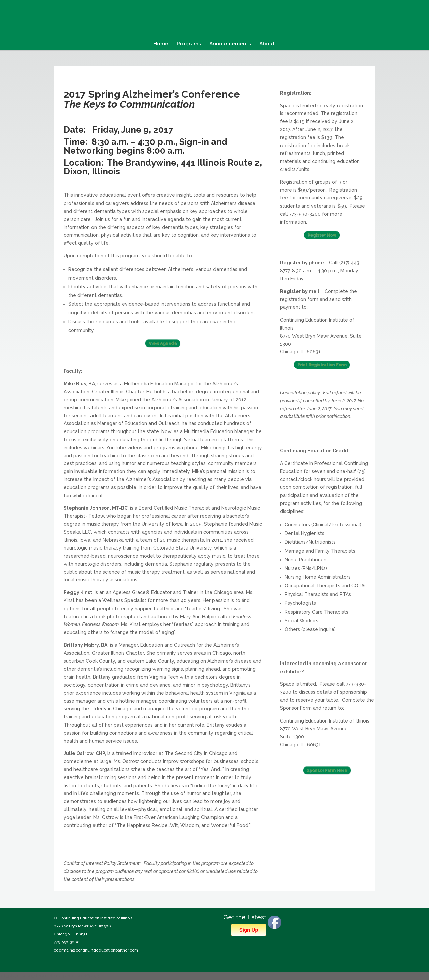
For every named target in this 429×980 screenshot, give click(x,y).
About (267, 44)
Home (161, 44)
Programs (189, 44)
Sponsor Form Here (327, 770)
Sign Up (249, 930)
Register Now (322, 235)
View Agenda (163, 343)
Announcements (230, 44)
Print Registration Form (322, 365)
